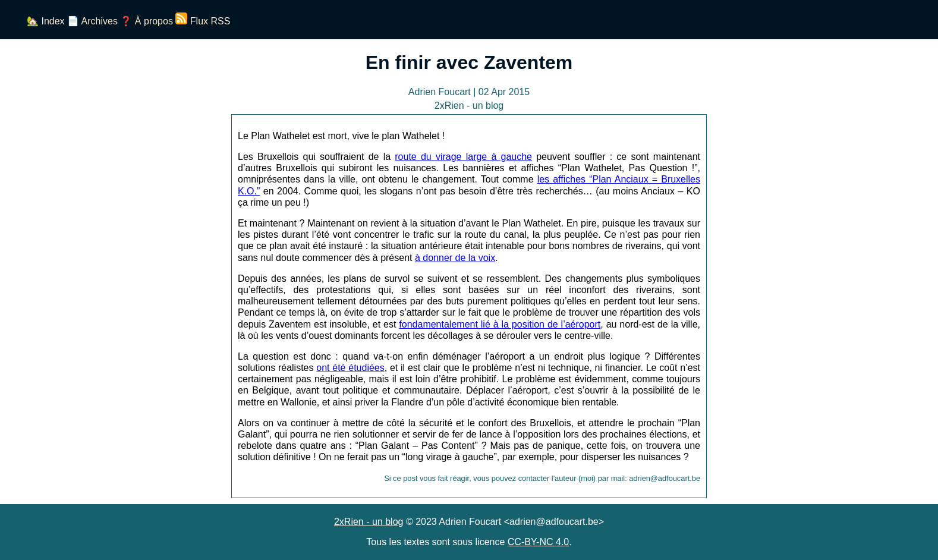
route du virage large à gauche (463, 157)
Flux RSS (203, 21)
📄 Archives (92, 21)
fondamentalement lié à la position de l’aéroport (500, 324)
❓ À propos (146, 21)
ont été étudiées (350, 368)
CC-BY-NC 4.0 (538, 542)
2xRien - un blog (369, 522)
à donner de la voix (455, 258)
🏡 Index (46, 21)
